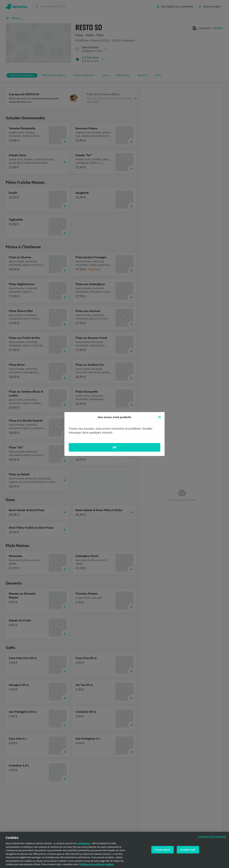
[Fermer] (160, 417)
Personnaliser (163, 850)
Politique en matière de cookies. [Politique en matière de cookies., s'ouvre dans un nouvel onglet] (97, 865)
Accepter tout (188, 850)
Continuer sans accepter (212, 837)
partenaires (84, 844)
